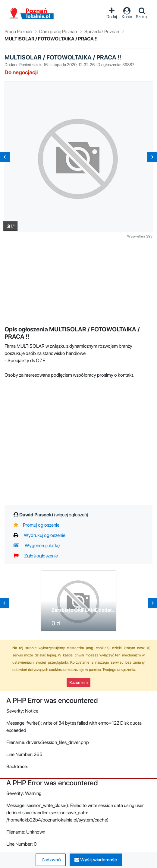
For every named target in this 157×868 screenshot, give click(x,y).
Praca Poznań (18, 32)
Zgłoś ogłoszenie (36, 556)
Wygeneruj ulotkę (37, 546)
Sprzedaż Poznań (102, 32)
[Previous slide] (5, 157)
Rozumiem (78, 682)
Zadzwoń (51, 860)
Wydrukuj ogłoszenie (39, 535)
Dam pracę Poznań (58, 32)
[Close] (148, 648)
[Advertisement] (81, 281)
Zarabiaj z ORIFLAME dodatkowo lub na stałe (101, 610)
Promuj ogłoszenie (36, 525)
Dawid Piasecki (54, 515)
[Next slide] (152, 157)
